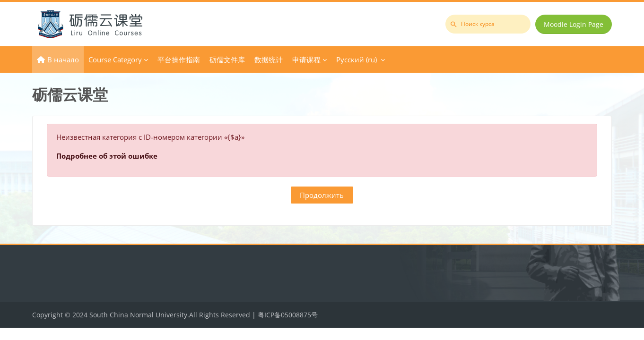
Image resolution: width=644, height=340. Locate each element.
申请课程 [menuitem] (306, 59)
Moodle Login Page (574, 24)
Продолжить (322, 195)
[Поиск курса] (488, 24)
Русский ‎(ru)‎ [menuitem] (357, 59)
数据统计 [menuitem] (269, 59)
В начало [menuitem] (63, 59)
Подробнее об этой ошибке (107, 156)
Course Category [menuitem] (115, 59)
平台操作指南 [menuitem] (179, 59)
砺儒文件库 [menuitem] (227, 59)
